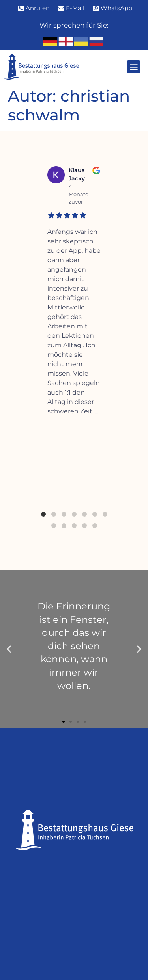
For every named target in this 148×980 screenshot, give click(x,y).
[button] (134, 67)
